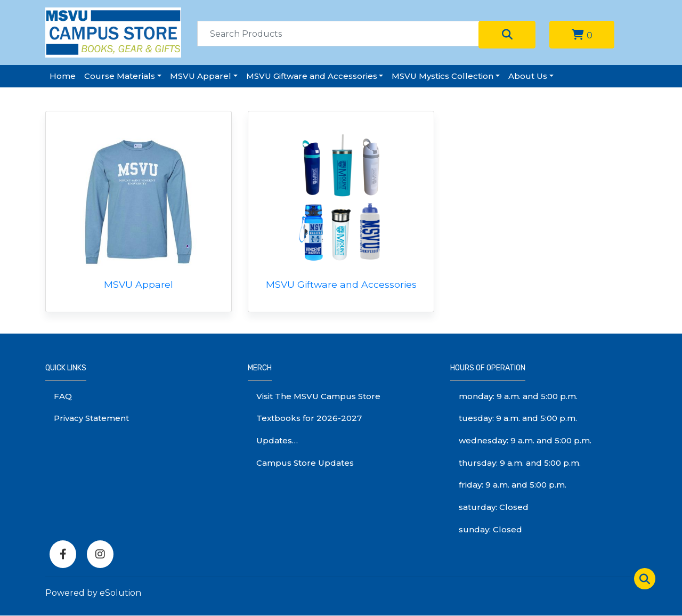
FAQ (63, 396)
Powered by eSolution (93, 593)
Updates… (277, 440)
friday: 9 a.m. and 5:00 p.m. (513, 485)
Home (63, 76)
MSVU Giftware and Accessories (312, 76)
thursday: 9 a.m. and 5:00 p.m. (520, 463)
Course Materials (120, 76)
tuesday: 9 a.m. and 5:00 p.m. (518, 418)
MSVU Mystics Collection (443, 76)
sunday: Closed (490, 529)
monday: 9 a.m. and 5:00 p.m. (518, 396)
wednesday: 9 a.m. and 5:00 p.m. (525, 440)
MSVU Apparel (201, 76)
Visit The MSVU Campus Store (318, 396)
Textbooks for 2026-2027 (309, 418)
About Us (528, 76)
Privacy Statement (91, 418)
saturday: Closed (494, 507)
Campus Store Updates (305, 463)
